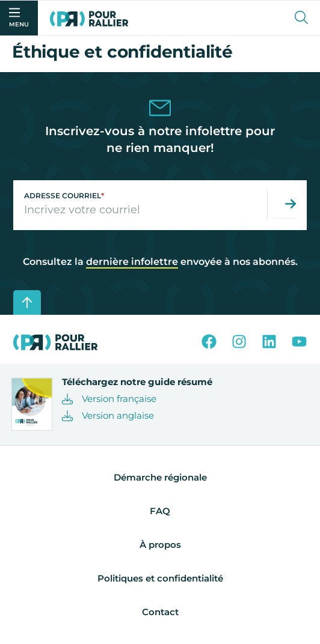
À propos (160, 545)
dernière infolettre (132, 262)
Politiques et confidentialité (160, 578)
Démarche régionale (160, 477)
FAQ (160, 511)
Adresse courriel (64, 196)
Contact (160, 612)
